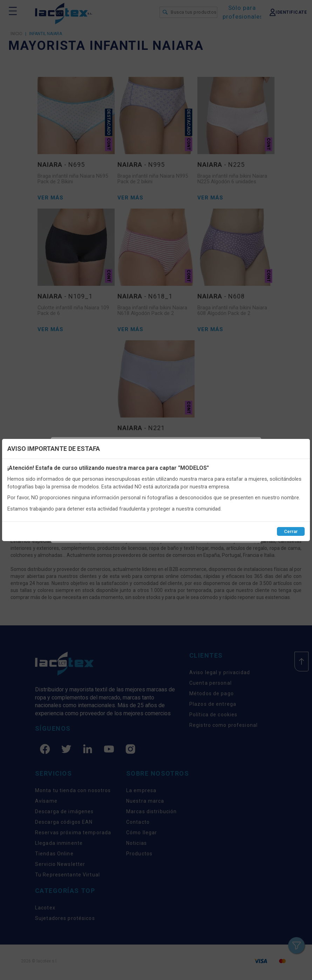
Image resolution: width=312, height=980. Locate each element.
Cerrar (291, 531)
